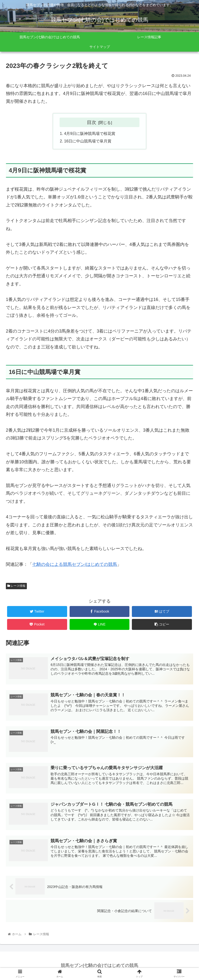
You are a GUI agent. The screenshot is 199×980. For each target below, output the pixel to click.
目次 (92, 122)
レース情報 (16, 586)
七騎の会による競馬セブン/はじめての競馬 (75, 565)
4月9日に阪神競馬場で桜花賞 (90, 134)
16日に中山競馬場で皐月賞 (88, 142)
